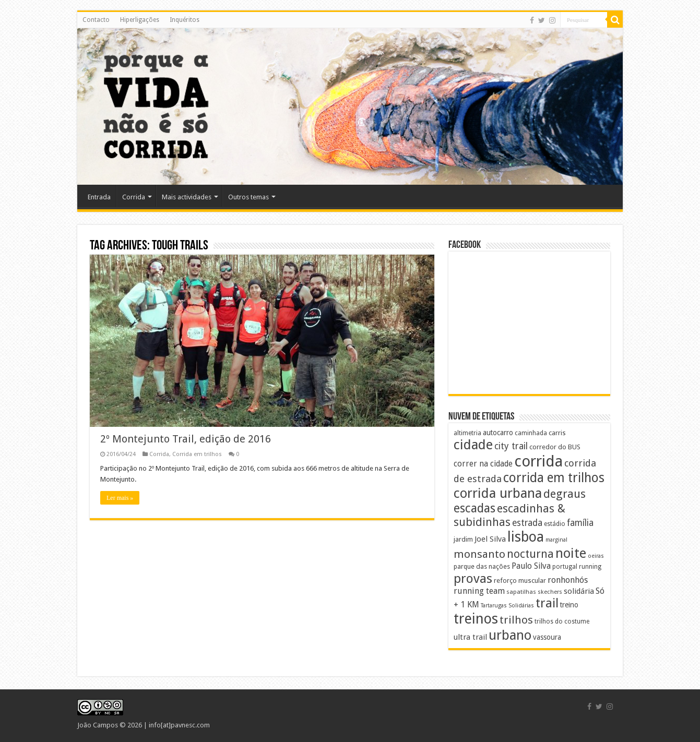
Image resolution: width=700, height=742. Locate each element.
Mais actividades (187, 197)
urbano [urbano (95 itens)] (510, 635)
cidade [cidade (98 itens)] (473, 445)
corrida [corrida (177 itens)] (538, 461)
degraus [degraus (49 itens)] (565, 494)
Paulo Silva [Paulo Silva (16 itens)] (531, 566)
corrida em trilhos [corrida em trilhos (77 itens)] (554, 478)
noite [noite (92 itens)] (571, 553)
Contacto (96, 20)
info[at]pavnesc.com (179, 725)
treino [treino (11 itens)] (569, 605)
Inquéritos (185, 20)
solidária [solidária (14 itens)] (579, 591)
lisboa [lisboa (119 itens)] (526, 537)
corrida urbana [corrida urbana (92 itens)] (498, 493)
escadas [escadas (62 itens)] (474, 508)
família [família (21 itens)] (580, 523)
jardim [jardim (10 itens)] (463, 539)
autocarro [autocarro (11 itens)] (498, 433)
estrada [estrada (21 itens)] (527, 523)
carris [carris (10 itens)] (557, 433)
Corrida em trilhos (197, 454)
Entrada (99, 197)
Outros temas (248, 197)
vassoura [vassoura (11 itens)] (547, 637)
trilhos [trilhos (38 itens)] (516, 620)
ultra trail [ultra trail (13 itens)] (470, 637)
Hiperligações (140, 20)
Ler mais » (120, 498)
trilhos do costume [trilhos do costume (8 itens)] (562, 621)
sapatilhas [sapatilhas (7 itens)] (521, 592)
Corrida (134, 197)
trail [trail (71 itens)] (547, 603)
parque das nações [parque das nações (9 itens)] (482, 566)
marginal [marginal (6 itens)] (556, 540)
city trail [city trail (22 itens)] (511, 446)
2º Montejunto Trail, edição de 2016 (186, 439)
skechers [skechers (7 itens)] (550, 592)
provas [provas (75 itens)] (473, 578)
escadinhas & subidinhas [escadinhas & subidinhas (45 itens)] (509, 515)
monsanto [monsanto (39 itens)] (479, 554)
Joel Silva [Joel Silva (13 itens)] (490, 539)
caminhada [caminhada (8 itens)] (531, 433)
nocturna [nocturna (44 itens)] (530, 554)
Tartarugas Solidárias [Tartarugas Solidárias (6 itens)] (507, 606)
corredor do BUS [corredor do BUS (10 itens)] (555, 447)
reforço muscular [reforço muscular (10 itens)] (520, 581)
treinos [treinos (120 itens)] (476, 619)
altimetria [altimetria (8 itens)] (467, 433)
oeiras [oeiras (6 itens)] (596, 556)
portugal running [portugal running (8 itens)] (577, 567)
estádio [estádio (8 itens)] (555, 524)
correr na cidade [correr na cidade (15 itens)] (483, 464)
